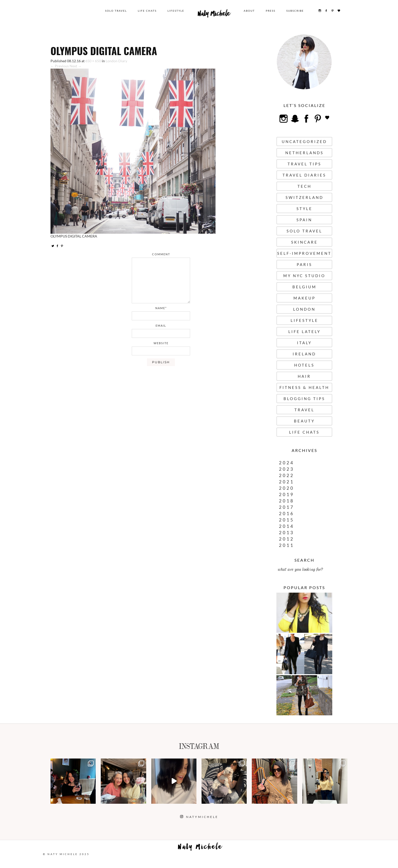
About (249, 11)
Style (304, 209)
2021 (287, 482)
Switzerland (304, 197)
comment (161, 254)
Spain (304, 220)
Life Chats (147, 11)
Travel (304, 410)
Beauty (304, 421)
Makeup (304, 298)
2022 (287, 475)
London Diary (116, 61)
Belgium (304, 287)
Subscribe (295, 11)
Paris (304, 264)
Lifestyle (176, 11)
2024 (287, 463)
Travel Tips (304, 164)
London (304, 309)
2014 (287, 526)
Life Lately (304, 332)
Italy (304, 343)
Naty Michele (214, 15)
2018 (287, 501)
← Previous (60, 66)
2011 (287, 545)
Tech (304, 186)
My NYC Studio (304, 276)
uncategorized (304, 141)
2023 (287, 469)
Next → (76, 66)
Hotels (304, 365)
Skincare (304, 242)
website (161, 343)
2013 (287, 533)
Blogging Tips (304, 399)
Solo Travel (116, 11)
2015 (287, 520)
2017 (287, 507)
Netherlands (304, 153)
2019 (287, 494)
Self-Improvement (304, 253)
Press (271, 11)
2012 (287, 539)
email (161, 326)
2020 (287, 488)
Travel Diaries (304, 175)
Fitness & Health (304, 387)
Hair (304, 376)
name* (161, 308)
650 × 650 (93, 61)
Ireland (304, 354)
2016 (287, 514)
